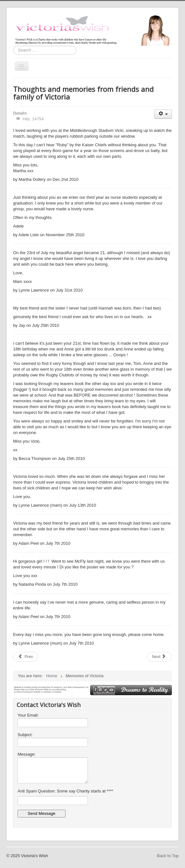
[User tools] (163, 114)
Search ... (13, 46)
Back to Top (168, 856)
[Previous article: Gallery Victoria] (26, 657)
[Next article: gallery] (159, 657)
